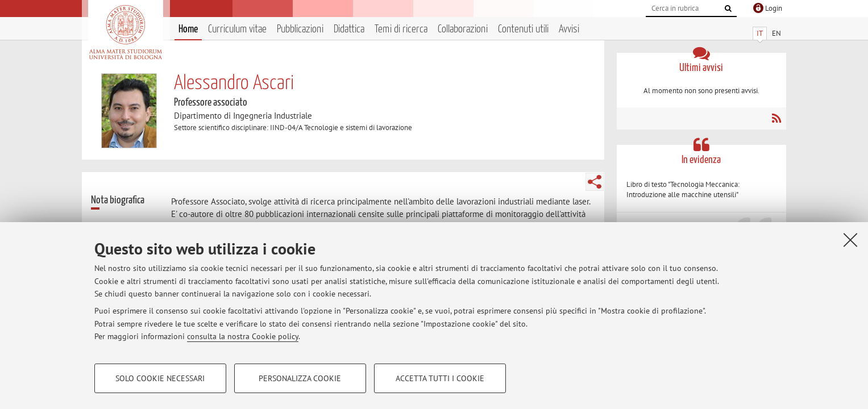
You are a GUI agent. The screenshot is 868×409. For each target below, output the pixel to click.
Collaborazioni (463, 29)
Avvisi (569, 29)
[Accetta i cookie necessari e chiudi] (850, 240)
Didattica (349, 29)
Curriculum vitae (237, 29)
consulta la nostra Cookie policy (243, 336)
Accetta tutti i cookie (440, 378)
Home (188, 29)
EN (776, 33)
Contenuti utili (523, 29)
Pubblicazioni (300, 29)
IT (760, 33)
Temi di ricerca (401, 29)
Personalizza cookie (300, 378)
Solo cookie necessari (160, 378)
